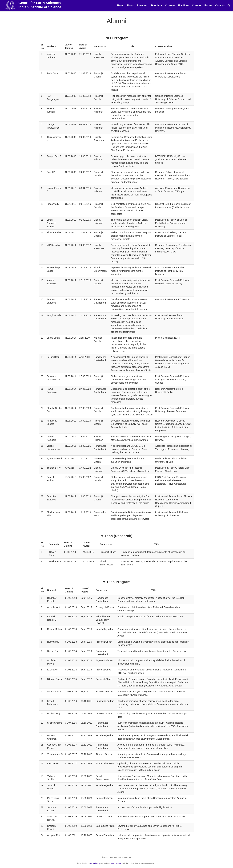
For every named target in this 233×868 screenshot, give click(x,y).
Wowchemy (95, 863)
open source (116, 863)
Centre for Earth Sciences (40, 5)
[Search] (229, 6)
